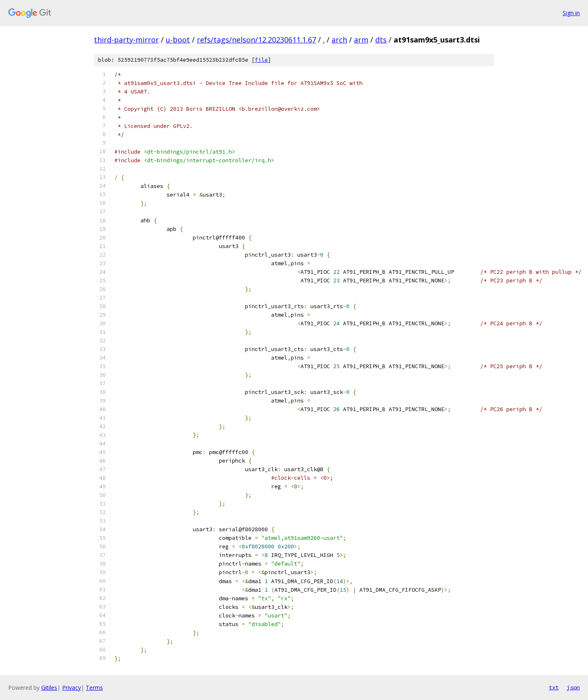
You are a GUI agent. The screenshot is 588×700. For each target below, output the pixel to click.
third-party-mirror (126, 40)
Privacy (71, 688)
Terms (94, 688)
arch (339, 40)
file (261, 60)
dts (381, 40)
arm (361, 40)
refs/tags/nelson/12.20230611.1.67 (256, 40)
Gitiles (49, 688)
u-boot (178, 40)
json (573, 687)
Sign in (571, 13)
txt (554, 687)
